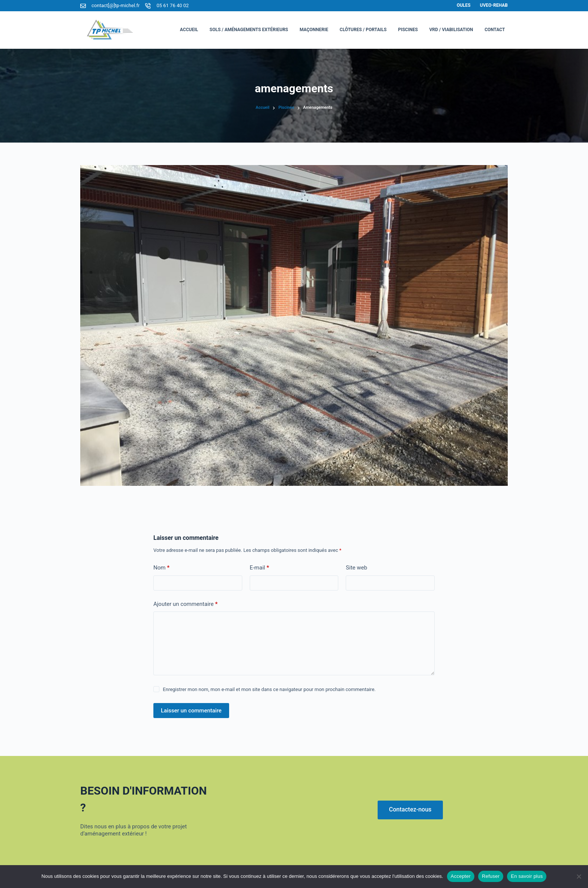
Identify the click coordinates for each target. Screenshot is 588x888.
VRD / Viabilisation (451, 30)
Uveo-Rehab (494, 5)
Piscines (408, 30)
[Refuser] (579, 876)
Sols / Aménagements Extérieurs (249, 30)
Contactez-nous (410, 809)
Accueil (189, 30)
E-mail (259, 568)
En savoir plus (527, 876)
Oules (464, 5)
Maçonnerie (314, 30)
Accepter (461, 876)
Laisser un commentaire (191, 711)
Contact (495, 30)
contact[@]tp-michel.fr (115, 5)
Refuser (491, 876)
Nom (161, 568)
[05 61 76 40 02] (148, 6)
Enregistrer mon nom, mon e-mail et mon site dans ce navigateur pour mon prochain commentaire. (269, 689)
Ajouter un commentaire (185, 604)
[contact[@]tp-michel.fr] (83, 6)
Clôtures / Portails (363, 30)
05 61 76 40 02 (172, 5)
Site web (356, 568)
